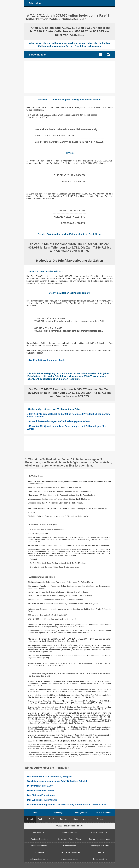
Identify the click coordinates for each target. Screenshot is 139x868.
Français (64, 819)
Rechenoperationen (39, 846)
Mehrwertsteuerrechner (39, 859)
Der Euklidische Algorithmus (42, 800)
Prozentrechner (69, 846)
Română (100, 819)
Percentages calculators (100, 846)
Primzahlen (35, 3)
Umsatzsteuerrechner (69, 859)
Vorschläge (58, 813)
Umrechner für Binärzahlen (69, 852)
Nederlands (87, 819)
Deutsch (30, 819)
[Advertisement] (70, 77)
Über (35, 813)
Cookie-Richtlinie (103, 813)
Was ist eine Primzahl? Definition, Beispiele (50, 776)
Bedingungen (81, 813)
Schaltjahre (39, 852)
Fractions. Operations (39, 839)
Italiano (75, 819)
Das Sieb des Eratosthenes (41, 795)
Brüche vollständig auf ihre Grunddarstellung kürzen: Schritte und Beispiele (66, 805)
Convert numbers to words (100, 839)
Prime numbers (39, 832)
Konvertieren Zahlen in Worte (70, 839)
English (41, 819)
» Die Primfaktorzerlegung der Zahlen (47, 360)
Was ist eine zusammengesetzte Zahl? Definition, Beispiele (58, 781)
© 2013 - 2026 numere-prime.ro (69, 826)
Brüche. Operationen (100, 832)
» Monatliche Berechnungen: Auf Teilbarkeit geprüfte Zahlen (59, 421)
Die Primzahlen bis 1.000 (40, 786)
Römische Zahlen (69, 832)
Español (52, 819)
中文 (110, 819)
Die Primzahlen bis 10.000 (40, 791)
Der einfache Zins (100, 859)
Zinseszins (100, 852)
